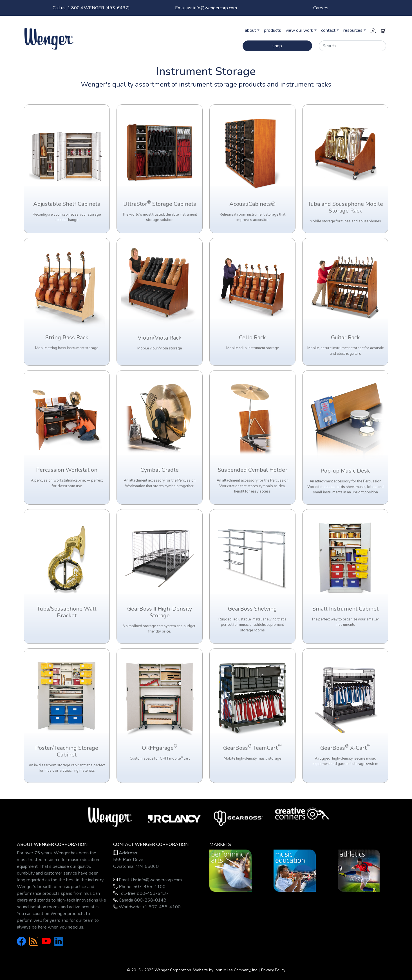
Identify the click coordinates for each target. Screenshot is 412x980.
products (273, 30)
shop (277, 46)
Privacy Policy (273, 970)
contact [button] (328, 30)
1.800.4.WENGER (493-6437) (91, 8)
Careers (321, 8)
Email (206, 8)
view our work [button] (299, 30)
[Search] (352, 46)
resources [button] (353, 30)
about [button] (250, 30)
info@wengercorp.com (160, 880)
